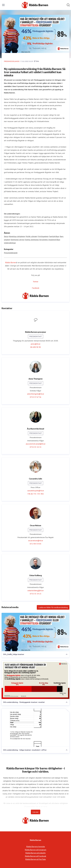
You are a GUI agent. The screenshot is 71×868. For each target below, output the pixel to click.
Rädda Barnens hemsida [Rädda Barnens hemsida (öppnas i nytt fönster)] (36, 847)
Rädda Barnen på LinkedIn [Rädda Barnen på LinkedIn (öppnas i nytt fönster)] (35, 853)
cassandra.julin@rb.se (36, 491)
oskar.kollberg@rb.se (35, 590)
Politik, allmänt (31, 236)
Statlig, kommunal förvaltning (36, 240)
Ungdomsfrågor (54, 240)
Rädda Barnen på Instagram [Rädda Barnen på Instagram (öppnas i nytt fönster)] (35, 850)
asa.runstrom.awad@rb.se (36, 444)
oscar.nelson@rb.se (36, 541)
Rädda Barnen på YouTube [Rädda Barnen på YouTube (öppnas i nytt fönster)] (36, 859)
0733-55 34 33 (35, 447)
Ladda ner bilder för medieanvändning (53, 607)
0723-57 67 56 (35, 397)
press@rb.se (36, 344)
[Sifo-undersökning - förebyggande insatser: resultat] (35, 680)
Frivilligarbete (43, 236)
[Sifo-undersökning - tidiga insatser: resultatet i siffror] (35, 728)
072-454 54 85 (35, 544)
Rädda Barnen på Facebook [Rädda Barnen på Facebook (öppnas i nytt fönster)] (35, 856)
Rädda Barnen (10, 262)
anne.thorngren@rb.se (36, 394)
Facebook (36, 288)
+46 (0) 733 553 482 (35, 494)
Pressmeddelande (11, 253)
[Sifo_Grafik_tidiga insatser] (35, 632)
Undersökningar (10, 243)
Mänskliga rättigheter (17, 236)
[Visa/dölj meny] (3, 5)
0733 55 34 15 (36, 594)
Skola (6, 236)
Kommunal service (18, 240)
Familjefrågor (54, 236)
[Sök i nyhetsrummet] (68, 5)
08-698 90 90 (35, 347)
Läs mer (36, 812)
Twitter (36, 282)
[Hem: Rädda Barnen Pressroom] (35, 5)
